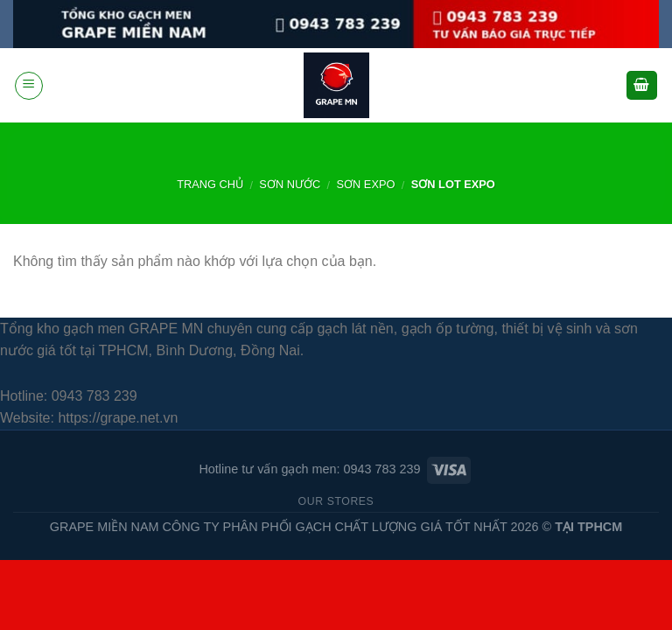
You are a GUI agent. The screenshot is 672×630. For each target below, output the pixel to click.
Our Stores (336, 501)
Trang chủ (210, 184)
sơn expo (366, 184)
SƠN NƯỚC (290, 184)
